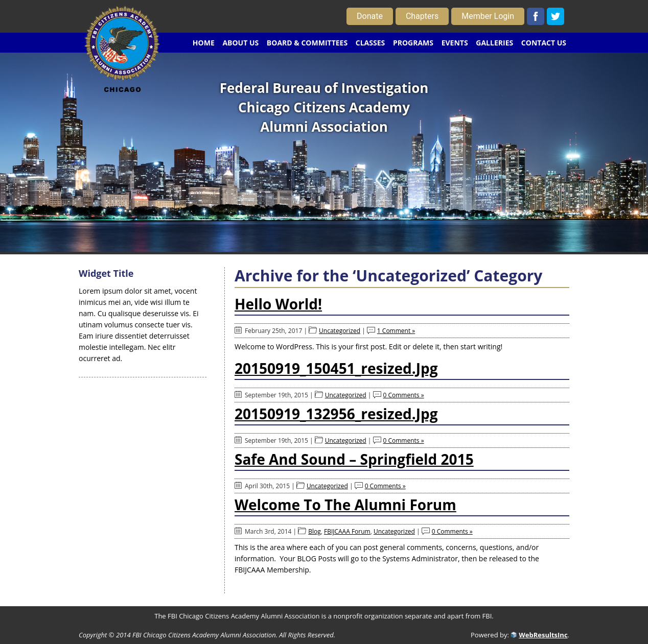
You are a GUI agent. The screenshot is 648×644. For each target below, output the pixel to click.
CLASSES (370, 43)
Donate (370, 16)
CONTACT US (544, 43)
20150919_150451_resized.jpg (336, 368)
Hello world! (278, 304)
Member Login (488, 16)
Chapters (422, 16)
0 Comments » (404, 395)
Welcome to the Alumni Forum (345, 505)
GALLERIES (494, 43)
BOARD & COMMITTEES (307, 43)
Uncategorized (340, 331)
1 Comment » (396, 331)
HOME (204, 43)
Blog (315, 531)
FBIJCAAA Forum (347, 531)
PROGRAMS (413, 43)
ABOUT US (240, 43)
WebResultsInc (543, 635)
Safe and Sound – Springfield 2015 (354, 459)
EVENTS (455, 43)
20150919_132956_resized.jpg (336, 414)
